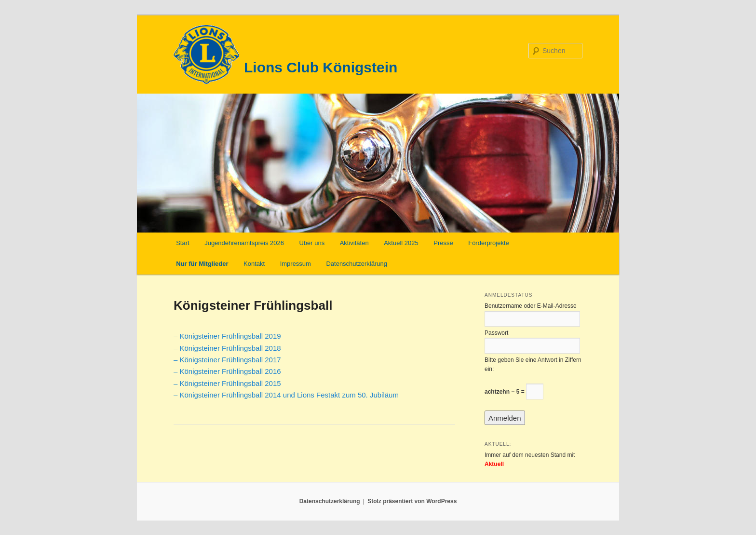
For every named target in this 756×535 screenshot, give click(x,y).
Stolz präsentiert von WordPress (412, 501)
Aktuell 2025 (401, 243)
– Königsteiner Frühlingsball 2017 (227, 360)
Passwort (496, 333)
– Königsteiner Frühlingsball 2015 (227, 383)
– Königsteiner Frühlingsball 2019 (227, 336)
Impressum (296, 264)
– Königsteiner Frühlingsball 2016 (227, 371)
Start (182, 243)
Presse (443, 243)
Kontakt (254, 264)
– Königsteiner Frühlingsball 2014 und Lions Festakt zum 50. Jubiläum (286, 395)
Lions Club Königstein (321, 67)
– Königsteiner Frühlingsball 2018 (227, 348)
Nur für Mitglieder (202, 264)
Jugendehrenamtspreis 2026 (244, 243)
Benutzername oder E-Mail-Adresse (531, 306)
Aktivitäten (354, 243)
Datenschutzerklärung (356, 264)
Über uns (312, 243)
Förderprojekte (489, 243)
